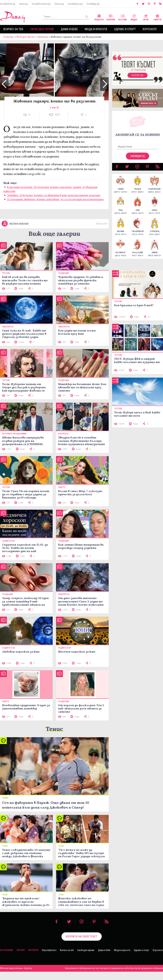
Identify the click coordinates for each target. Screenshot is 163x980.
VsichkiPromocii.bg (41, 4)
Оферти (157, 17)
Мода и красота (96, 29)
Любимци (43, 37)
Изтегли (138, 79)
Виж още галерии (54, 242)
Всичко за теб (13, 29)
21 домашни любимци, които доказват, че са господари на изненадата (55, 203)
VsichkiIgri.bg (93, 4)
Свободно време (42, 29)
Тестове (122, 17)
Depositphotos (49, 958)
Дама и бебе (69, 29)
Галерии (111, 17)
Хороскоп (150, 29)
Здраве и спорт (125, 29)
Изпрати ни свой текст (82, 945)
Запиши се (138, 159)
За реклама (7, 958)
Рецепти (99, 17)
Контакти (33, 958)
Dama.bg (23, 4)
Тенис (54, 737)
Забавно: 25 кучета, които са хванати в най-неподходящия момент (54, 199)
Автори (21, 958)
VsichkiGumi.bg (75, 4)
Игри (146, 17)
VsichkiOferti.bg (8, 4)
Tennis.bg (59, 4)
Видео (134, 17)
